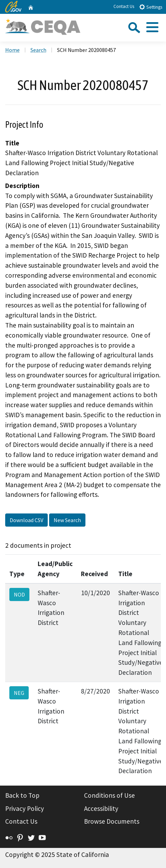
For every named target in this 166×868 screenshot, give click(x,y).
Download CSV (26, 520)
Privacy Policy (25, 808)
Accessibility (101, 808)
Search (38, 50)
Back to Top (22, 795)
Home (12, 50)
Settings (151, 7)
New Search (67, 520)
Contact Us (124, 6)
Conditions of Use (109, 795)
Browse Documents (112, 821)
